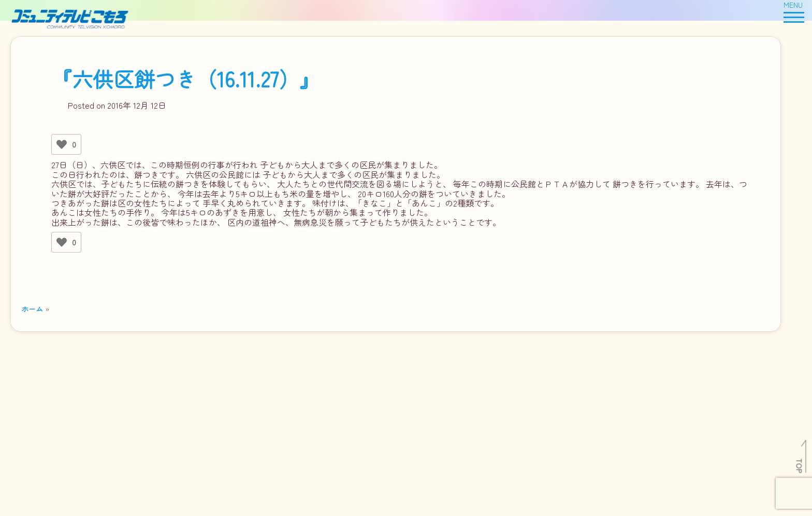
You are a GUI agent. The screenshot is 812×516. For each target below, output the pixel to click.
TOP (800, 466)
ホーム (32, 309)
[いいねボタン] (62, 144)
